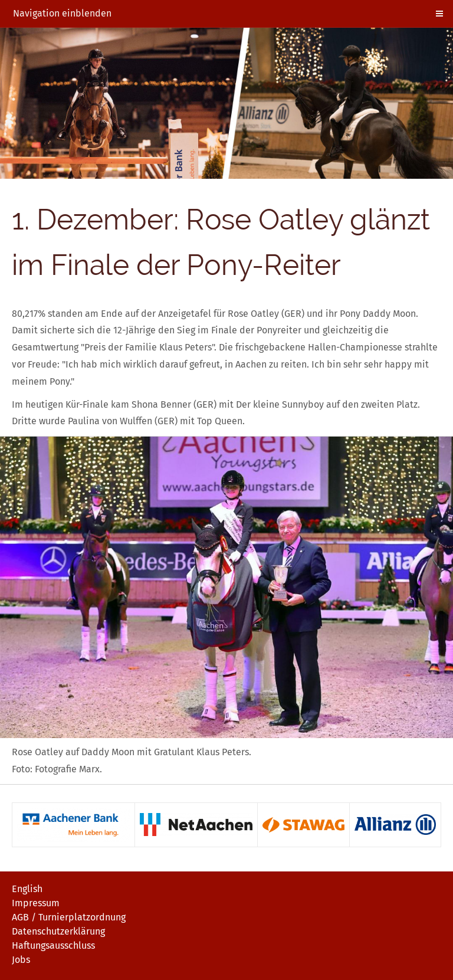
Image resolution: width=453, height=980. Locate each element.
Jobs (21, 960)
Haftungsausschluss (53, 945)
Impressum (36, 903)
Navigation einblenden (62, 13)
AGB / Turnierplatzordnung (69, 917)
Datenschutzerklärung (58, 931)
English (27, 889)
